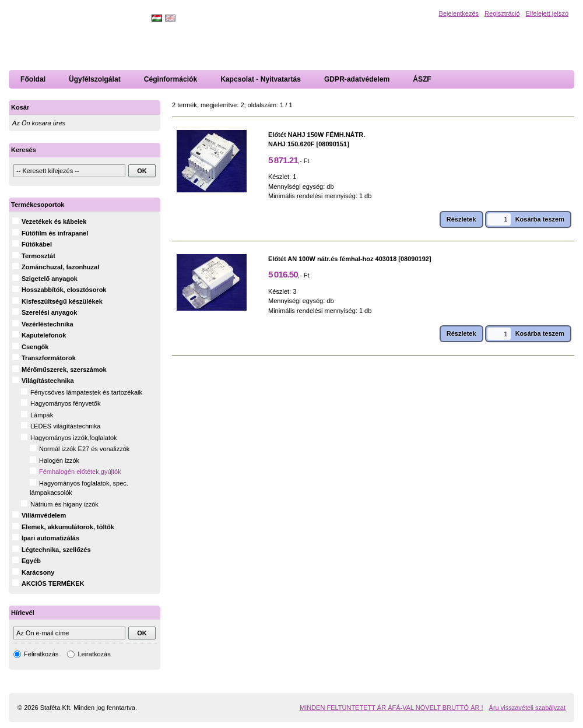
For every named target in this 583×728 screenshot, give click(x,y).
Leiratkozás (94, 654)
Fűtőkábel (37, 244)
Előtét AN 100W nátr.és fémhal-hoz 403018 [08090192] (350, 259)
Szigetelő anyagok (50, 279)
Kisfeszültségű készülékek (62, 301)
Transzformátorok (49, 358)
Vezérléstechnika (48, 324)
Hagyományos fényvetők (65, 403)
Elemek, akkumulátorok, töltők (68, 527)
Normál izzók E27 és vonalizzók (84, 449)
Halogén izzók (59, 460)
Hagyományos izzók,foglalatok (74, 438)
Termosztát (38, 256)
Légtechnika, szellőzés (56, 550)
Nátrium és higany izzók (64, 504)
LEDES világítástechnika (65, 426)
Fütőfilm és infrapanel (55, 233)
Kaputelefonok (44, 335)
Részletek (461, 219)
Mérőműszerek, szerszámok (64, 370)
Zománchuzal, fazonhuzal (60, 267)
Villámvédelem (44, 515)
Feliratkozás (41, 654)
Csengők (35, 347)
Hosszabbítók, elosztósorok (64, 290)
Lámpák (42, 415)
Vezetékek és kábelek (54, 221)
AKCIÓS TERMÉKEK (53, 583)
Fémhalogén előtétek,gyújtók (80, 472)
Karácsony (38, 572)
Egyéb (31, 561)
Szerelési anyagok (49, 312)
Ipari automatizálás (50, 538)
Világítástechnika (48, 381)
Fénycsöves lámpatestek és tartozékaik (86, 392)
